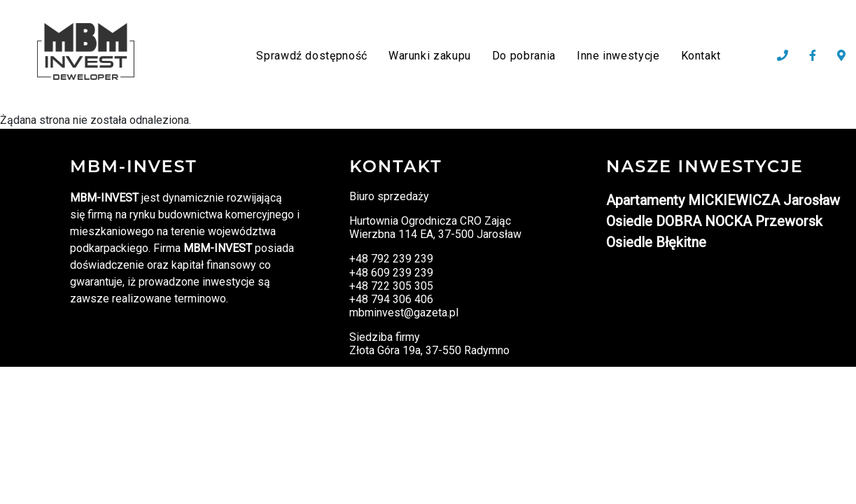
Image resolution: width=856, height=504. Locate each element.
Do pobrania (524, 56)
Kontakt (701, 56)
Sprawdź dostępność (312, 56)
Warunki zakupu (430, 56)
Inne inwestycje (618, 56)
